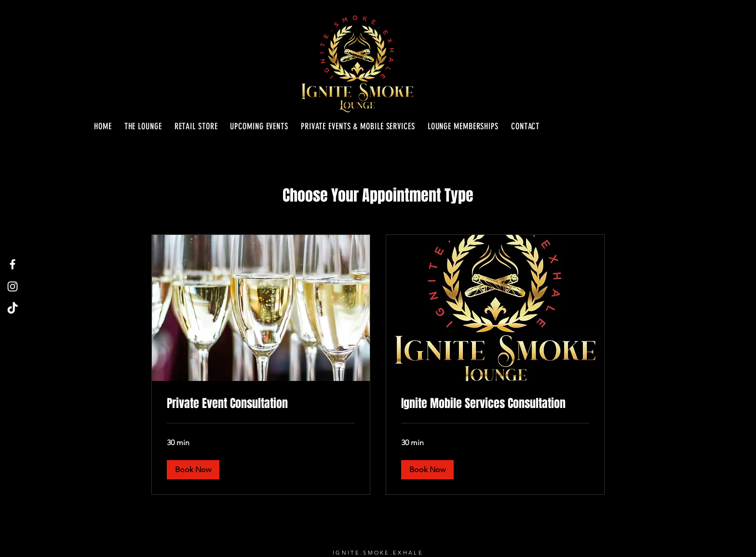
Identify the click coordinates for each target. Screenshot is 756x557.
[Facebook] (13, 264)
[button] (193, 470)
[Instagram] (13, 286)
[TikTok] (13, 309)
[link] (261, 404)
